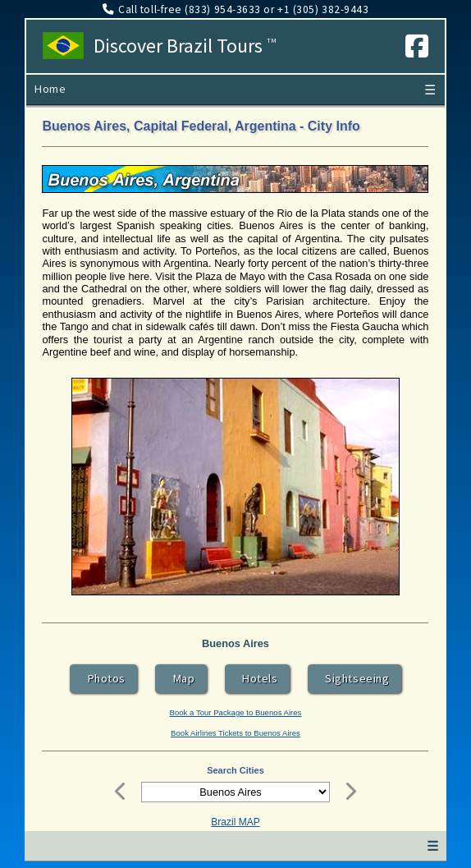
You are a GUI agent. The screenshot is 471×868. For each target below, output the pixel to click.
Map (181, 678)
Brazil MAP (235, 822)
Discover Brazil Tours (185, 46)
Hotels (257, 678)
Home (50, 89)
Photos (103, 678)
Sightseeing (354, 678)
